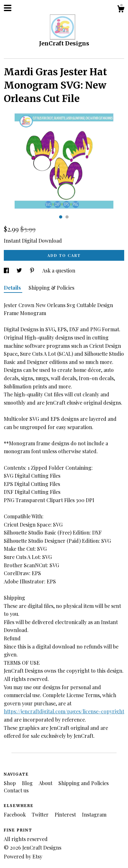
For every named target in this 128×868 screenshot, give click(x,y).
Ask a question (59, 270)
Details (13, 288)
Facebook (15, 814)
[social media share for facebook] (7, 270)
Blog (28, 783)
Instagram (94, 814)
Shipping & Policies (51, 288)
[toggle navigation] (8, 8)
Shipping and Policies (84, 783)
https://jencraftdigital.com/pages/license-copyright (64, 711)
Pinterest (66, 814)
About (46, 783)
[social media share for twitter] (20, 270)
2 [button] (67, 217)
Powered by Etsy (23, 856)
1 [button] (61, 217)
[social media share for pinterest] (33, 270)
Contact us (16, 790)
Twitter (41, 814)
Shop (10, 783)
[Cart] (121, 10)
